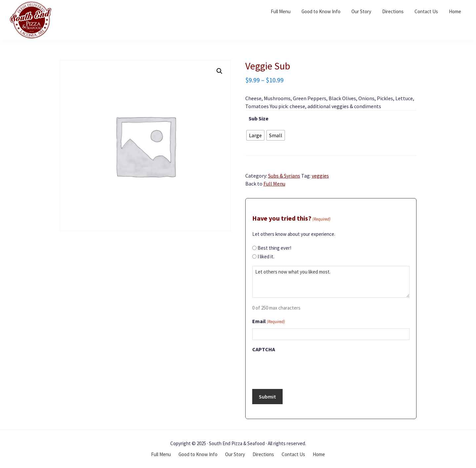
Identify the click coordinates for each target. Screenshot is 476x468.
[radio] (255, 135)
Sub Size (258, 118)
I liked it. (266, 256)
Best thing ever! (274, 248)
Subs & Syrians (284, 176)
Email (269, 322)
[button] (219, 71)
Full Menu (274, 184)
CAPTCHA (264, 349)
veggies (320, 176)
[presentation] (302, 369)
